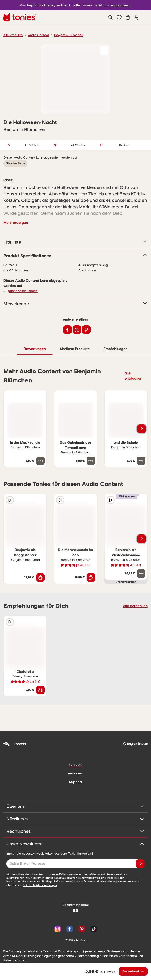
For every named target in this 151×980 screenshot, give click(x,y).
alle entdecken (135, 375)
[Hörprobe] (10, 500)
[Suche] (111, 17)
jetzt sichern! (118, 5)
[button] (119, 17)
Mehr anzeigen (15, 222)
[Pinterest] (82, 925)
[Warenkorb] (128, 17)
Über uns (75, 806)
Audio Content (36, 35)
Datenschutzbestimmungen (126, 881)
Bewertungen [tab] (35, 349)
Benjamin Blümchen (64, 35)
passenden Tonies (21, 291)
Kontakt (14, 744)
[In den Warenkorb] (40, 577)
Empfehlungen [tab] (115, 349)
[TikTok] (93, 925)
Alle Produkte (12, 35)
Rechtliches (75, 831)
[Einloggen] (136, 17)
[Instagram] (58, 925)
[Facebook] (70, 925)
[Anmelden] (140, 863)
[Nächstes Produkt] (142, 428)
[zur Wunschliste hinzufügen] (104, 50)
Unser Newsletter (75, 844)
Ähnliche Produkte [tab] (74, 349)
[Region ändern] (135, 744)
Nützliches (75, 819)
